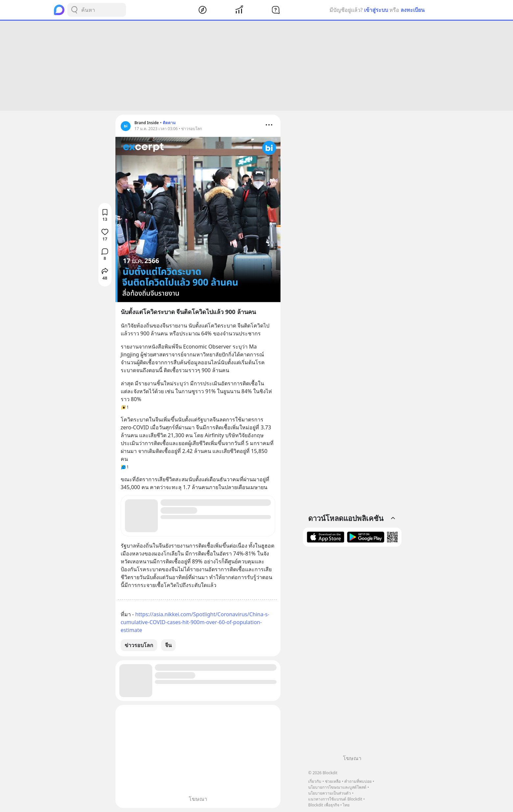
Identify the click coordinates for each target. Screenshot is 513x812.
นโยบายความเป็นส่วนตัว (330, 793)
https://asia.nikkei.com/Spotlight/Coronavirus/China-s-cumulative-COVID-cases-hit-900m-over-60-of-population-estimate (195, 622)
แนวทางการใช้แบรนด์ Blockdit (335, 799)
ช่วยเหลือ (333, 781)
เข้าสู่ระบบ (376, 10)
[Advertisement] (256, 66)
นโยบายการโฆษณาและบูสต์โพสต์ (337, 787)
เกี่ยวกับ (315, 781)
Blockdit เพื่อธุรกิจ (324, 805)
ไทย (346, 805)
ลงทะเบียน (413, 10)
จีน (168, 645)
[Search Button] (74, 10)
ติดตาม (169, 123)
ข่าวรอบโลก (139, 645)
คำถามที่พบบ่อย (358, 781)
